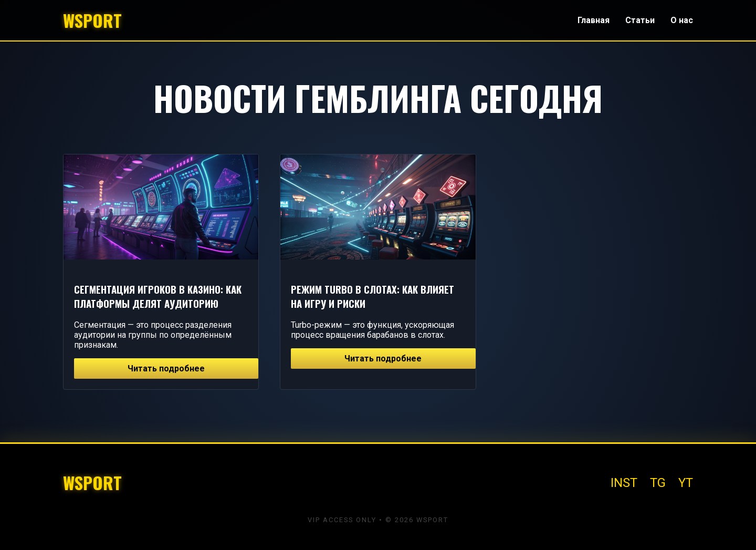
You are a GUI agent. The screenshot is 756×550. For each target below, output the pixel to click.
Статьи (640, 20)
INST (624, 483)
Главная (594, 20)
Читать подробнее (166, 369)
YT (686, 483)
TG (658, 483)
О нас (682, 20)
